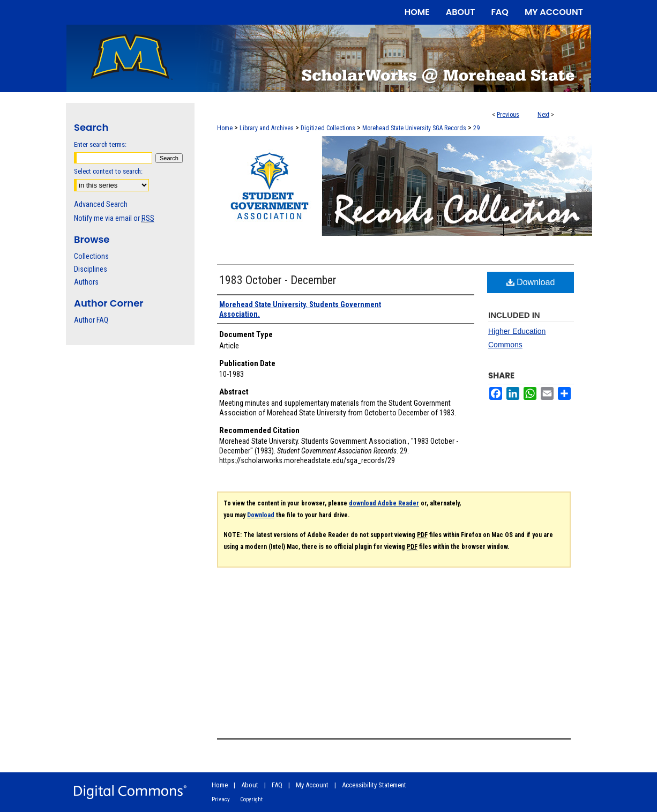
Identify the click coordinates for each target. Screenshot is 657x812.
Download (531, 282)
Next (543, 115)
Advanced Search (101, 204)
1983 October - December (278, 280)
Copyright (251, 799)
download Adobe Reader (384, 503)
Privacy (221, 799)
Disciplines (91, 269)
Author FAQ (91, 320)
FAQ (277, 785)
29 (476, 128)
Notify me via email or (114, 218)
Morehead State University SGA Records (414, 128)
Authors (86, 282)
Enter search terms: (100, 144)
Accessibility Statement (374, 785)
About (250, 785)
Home (225, 128)
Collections (91, 256)
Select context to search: (108, 171)
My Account (312, 785)
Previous (508, 115)
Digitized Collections (328, 128)
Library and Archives (267, 128)
